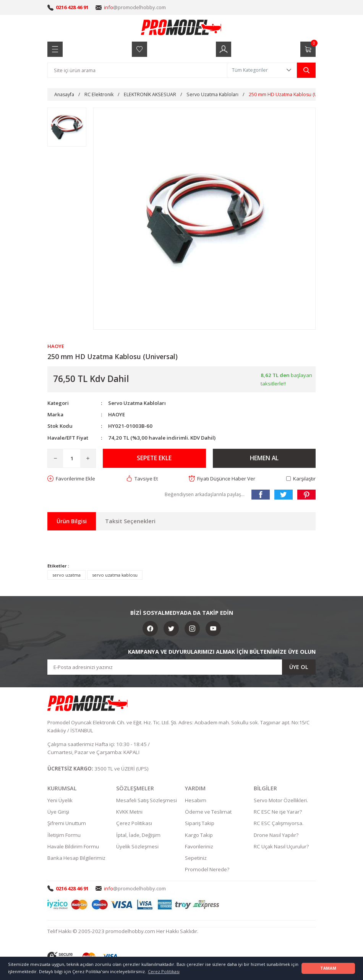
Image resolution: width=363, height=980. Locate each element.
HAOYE (117, 414)
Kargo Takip (199, 835)
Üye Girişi (58, 812)
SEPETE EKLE (154, 458)
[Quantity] (72, 458)
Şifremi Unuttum (67, 824)
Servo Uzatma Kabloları (137, 403)
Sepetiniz (196, 858)
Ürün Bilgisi (72, 521)
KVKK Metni (129, 812)
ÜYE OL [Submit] (299, 667)
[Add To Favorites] (72, 479)
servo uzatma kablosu (115, 575)
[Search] (137, 70)
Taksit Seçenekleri (130, 521)
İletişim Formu (64, 835)
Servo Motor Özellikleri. (281, 801)
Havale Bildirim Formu (73, 847)
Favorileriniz (199, 847)
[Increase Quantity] (88, 458)
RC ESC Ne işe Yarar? (278, 812)
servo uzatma (66, 575)
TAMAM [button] (328, 968)
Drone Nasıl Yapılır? (276, 835)
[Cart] (308, 49)
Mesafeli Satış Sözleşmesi (147, 801)
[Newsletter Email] (181, 667)
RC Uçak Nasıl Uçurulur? (281, 847)
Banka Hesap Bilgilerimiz (76, 858)
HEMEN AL (264, 458)
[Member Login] (224, 49)
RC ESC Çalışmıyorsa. (279, 824)
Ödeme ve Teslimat (208, 812)
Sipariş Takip (200, 824)
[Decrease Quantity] (55, 458)
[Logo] (181, 27)
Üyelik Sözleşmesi (137, 847)
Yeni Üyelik (60, 801)
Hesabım (196, 801)
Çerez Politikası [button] (164, 971)
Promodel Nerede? (207, 870)
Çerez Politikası (134, 824)
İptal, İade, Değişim (138, 835)
